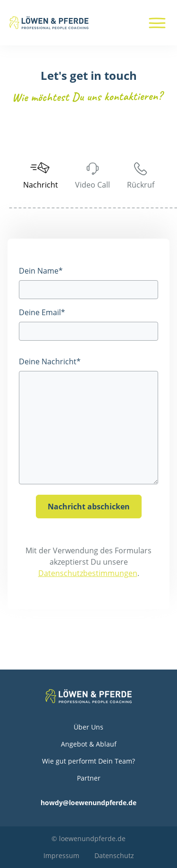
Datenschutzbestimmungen (88, 573)
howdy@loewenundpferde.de (88, 803)
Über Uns (88, 727)
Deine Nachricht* (50, 361)
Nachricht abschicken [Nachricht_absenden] (89, 507)
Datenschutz (114, 855)
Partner (89, 778)
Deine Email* (42, 312)
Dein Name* (41, 271)
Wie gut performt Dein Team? (88, 761)
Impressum (61, 855)
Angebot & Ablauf (89, 744)
